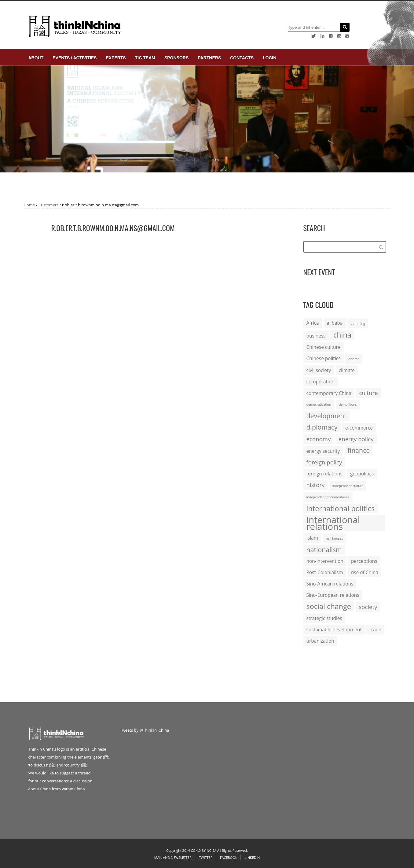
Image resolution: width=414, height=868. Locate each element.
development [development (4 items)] (326, 416)
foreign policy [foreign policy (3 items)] (324, 462)
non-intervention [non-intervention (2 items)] (325, 561)
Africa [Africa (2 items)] (313, 323)
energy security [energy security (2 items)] (323, 451)
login (269, 58)
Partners (209, 58)
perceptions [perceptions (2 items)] (364, 561)
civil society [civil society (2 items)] (319, 370)
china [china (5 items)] (342, 335)
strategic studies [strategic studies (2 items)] (324, 618)
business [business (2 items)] (316, 336)
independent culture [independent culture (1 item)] (348, 486)
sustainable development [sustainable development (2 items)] (334, 630)
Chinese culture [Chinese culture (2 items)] (324, 347)
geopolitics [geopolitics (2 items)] (362, 474)
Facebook (229, 857)
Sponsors (176, 58)
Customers (49, 205)
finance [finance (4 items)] (359, 450)
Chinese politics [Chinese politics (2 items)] (324, 358)
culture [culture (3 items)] (368, 393)
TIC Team (145, 58)
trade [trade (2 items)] (375, 630)
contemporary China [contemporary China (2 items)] (329, 393)
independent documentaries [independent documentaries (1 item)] (328, 497)
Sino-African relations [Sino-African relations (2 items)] (330, 584)
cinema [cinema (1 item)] (354, 359)
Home (29, 205)
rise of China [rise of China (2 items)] (365, 572)
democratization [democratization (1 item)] (319, 404)
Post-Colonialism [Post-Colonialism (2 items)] (325, 572)
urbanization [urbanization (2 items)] (320, 641)
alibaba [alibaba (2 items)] (335, 323)
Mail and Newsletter (173, 857)
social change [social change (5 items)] (329, 606)
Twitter (206, 857)
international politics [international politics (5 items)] (341, 508)
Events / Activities (75, 58)
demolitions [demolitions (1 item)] (348, 404)
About (36, 58)
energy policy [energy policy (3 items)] (356, 439)
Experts (116, 58)
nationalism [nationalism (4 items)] (324, 550)
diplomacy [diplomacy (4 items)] (322, 427)
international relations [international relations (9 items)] (333, 523)
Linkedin (252, 857)
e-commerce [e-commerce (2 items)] (359, 428)
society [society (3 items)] (368, 607)
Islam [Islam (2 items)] (312, 538)
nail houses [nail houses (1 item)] (334, 538)
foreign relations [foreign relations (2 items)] (324, 474)
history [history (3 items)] (316, 485)
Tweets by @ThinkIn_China (145, 730)
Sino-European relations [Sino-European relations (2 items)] (333, 595)
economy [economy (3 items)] (319, 439)
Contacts (242, 58)
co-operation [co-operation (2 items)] (321, 382)
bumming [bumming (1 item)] (358, 323)
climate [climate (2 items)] (347, 370)
